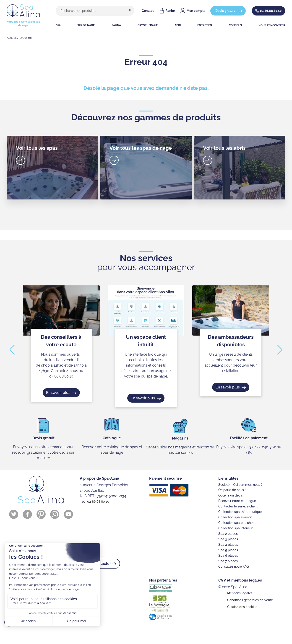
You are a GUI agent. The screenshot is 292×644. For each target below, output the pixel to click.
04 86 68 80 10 (98, 502)
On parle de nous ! (232, 490)
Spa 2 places (228, 534)
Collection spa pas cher (236, 523)
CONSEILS (235, 25)
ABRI (178, 25)
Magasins (180, 438)
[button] (12, 350)
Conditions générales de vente (250, 600)
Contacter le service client (238, 506)
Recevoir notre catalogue (237, 501)
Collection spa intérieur (236, 528)
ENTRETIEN (205, 25)
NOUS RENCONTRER (272, 25)
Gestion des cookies (242, 607)
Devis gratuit (225, 11)
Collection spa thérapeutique (240, 512)
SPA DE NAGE (86, 25)
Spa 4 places (228, 545)
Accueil (12, 38)
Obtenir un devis (231, 495)
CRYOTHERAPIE (148, 25)
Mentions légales (240, 593)
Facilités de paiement (249, 438)
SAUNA (116, 25)
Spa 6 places (228, 556)
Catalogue (112, 438)
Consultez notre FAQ (233, 566)
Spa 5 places (228, 550)
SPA (58, 25)
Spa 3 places (228, 539)
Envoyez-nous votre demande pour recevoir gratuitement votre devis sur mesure (43, 452)
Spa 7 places (228, 561)
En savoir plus (58, 392)
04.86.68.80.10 (271, 11)
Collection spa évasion (235, 517)
